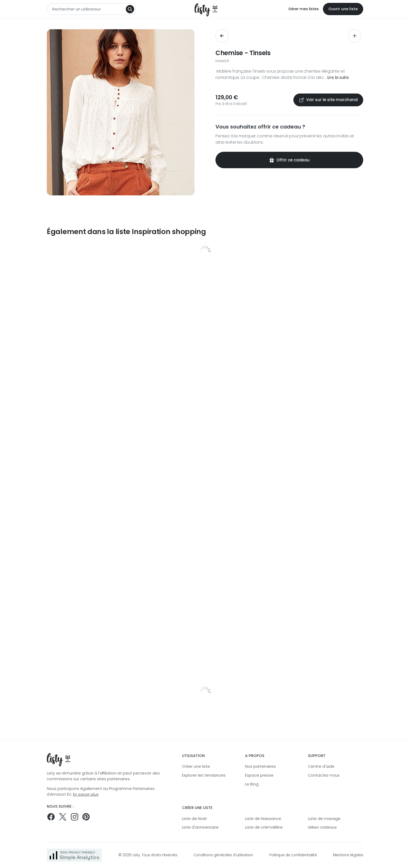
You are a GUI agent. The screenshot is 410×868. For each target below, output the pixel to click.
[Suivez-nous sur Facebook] (51, 817)
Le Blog (252, 784)
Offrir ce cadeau (289, 160)
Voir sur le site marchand (328, 100)
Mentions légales (348, 855)
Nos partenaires (260, 766)
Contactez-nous (324, 775)
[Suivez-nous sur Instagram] (75, 817)
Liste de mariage (324, 819)
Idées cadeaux (322, 827)
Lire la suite (338, 77)
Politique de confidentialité (293, 855)
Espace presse (259, 775)
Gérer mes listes (304, 9)
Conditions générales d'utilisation (223, 855)
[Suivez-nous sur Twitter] (63, 817)
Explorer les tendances (204, 775)
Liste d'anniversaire (200, 827)
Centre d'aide (321, 766)
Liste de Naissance (263, 819)
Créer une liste (196, 766)
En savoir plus (86, 794)
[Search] (130, 9)
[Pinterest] (86, 817)
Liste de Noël (194, 819)
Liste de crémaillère (264, 827)
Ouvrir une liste (343, 9)
